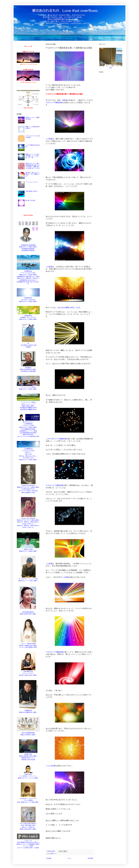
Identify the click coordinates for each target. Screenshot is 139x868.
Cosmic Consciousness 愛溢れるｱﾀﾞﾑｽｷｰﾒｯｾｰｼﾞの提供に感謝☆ (28, 485)
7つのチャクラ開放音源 (58, 439)
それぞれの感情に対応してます (69, 308)
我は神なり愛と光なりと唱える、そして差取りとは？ (33, 174)
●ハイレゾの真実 (28, 846)
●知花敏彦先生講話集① (28, 249)
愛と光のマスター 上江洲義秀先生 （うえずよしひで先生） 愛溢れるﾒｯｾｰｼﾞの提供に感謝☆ (28, 424)
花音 (64, 100)
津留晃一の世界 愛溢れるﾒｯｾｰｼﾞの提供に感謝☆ (28, 549)
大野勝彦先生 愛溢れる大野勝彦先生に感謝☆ (28, 710)
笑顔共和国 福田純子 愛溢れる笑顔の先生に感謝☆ (28, 612)
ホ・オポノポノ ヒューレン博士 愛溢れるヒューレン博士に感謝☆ (28, 579)
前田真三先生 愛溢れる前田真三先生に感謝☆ (28, 754)
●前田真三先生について (28, 758)
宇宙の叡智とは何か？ (32, 191)
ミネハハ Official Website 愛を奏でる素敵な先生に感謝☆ (28, 644)
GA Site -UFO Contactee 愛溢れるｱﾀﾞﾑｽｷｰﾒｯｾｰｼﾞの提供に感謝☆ (28, 518)
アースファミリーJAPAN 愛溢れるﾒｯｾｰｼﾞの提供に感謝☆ (28, 387)
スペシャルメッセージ (32, 182)
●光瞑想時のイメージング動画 (28, 431)
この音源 (49, 139)
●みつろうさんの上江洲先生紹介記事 (28, 436)
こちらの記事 (51, 766)
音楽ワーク (53, 854)
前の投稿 (90, 858)
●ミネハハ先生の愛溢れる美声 (28, 647)
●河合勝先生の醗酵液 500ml (28, 410)
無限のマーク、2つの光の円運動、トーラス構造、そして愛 (32, 156)
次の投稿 (49, 858)
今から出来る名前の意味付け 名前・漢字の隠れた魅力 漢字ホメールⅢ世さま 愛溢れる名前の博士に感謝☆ (28, 825)
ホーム (69, 858)
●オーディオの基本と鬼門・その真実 (28, 848)
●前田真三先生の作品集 (28, 760)
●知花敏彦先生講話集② (28, 250)
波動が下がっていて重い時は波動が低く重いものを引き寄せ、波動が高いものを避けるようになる (33, 166)
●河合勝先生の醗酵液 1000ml (28, 408)
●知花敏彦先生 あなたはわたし (28, 280)
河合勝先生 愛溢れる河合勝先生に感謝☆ (28, 368)
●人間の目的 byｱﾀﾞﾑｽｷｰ (28, 489)
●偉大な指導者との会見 (28, 493)
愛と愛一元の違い (31, 200)
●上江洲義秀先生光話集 (28, 429)
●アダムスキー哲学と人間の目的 (28, 491)
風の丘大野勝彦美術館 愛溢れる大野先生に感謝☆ (28, 733)
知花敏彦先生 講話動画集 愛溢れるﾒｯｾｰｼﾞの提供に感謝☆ (28, 245)
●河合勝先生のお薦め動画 (28, 371)
